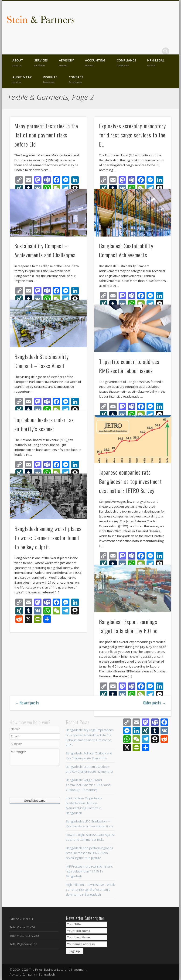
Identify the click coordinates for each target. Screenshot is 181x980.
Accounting (95, 63)
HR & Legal (156, 63)
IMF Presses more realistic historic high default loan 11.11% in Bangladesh (89, 871)
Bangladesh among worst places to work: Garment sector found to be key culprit (48, 538)
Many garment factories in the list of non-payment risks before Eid (46, 135)
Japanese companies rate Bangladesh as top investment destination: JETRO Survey (130, 481)
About (18, 63)
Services (41, 63)
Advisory (66, 63)
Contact (76, 79)
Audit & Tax (22, 79)
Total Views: (18, 927)
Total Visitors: (19, 936)
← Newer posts (27, 703)
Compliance (126, 63)
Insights (50, 79)
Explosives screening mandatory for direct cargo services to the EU (132, 135)
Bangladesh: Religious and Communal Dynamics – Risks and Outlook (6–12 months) (88, 785)
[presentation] (38, 781)
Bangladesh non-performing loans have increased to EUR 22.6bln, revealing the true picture (89, 853)
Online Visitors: (20, 919)
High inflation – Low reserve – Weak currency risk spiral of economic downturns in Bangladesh (90, 890)
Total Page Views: (22, 944)
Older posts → (155, 703)
